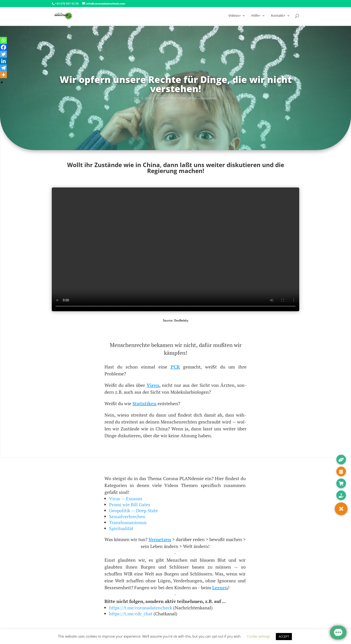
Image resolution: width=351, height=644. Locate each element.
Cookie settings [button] (259, 636)
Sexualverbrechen (127, 516)
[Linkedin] (3, 61)
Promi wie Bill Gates (130, 505)
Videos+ (235, 16)
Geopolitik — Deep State (133, 511)
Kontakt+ (278, 16)
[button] (341, 509)
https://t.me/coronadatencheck (141, 608)
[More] (3, 75)
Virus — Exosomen (203, 98)
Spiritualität (121, 528)
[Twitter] (3, 54)
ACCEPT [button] (284, 636)
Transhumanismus (128, 522)
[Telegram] (3, 68)
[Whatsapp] (3, 40)
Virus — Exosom (126, 499)
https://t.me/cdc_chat (131, 614)
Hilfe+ (256, 16)
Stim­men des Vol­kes (171, 98)
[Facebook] (3, 47)
